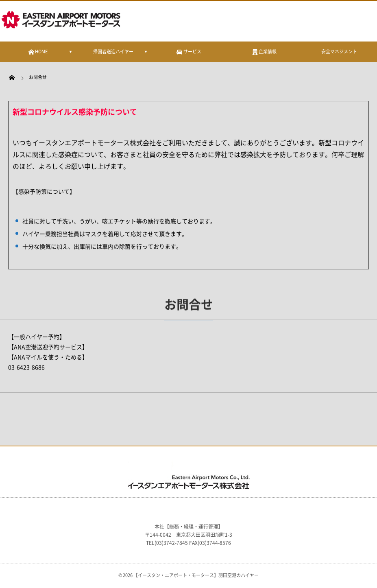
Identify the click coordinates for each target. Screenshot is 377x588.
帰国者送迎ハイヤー (113, 51)
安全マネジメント (339, 51)
